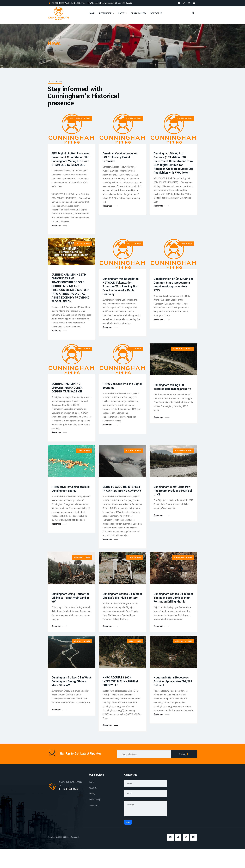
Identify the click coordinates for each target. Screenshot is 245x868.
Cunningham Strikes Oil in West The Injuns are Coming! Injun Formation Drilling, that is (173, 598)
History (92, 794)
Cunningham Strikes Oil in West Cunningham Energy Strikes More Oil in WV (71, 681)
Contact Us (156, 13)
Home (92, 13)
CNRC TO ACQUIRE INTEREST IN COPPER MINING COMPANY (122, 489)
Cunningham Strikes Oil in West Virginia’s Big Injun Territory (122, 596)
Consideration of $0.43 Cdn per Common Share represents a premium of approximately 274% (173, 285)
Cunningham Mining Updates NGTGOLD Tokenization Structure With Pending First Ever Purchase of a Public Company (121, 287)
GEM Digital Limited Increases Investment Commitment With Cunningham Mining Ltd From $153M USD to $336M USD (71, 159)
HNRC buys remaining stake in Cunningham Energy (71, 489)
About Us (93, 788)
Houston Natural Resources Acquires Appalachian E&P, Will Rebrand (173, 681)
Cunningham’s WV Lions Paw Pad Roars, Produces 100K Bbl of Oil (173, 491)
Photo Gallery (139, 13)
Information (105, 13)
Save (128, 822)
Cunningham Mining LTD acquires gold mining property (172, 387)
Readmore (56, 225)
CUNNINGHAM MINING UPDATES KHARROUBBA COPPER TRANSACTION (67, 388)
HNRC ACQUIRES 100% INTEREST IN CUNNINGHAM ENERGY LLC (120, 681)
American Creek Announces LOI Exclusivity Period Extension (120, 157)
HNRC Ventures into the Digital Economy (122, 386)
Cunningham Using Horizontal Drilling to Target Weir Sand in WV (70, 598)
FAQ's (121, 13)
